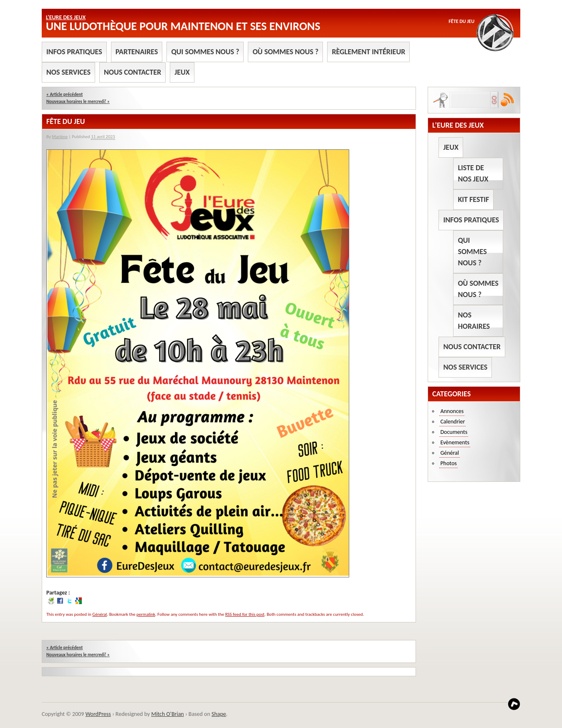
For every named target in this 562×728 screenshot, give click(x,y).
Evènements (455, 442)
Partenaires (137, 52)
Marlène (60, 137)
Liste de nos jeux (473, 173)
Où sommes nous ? (285, 52)
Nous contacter (132, 72)
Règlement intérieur (368, 52)
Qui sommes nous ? (205, 52)
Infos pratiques (74, 52)
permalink (146, 614)
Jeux (182, 72)
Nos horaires (474, 321)
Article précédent (64, 94)
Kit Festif (473, 199)
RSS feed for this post (245, 614)
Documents (454, 432)
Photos (448, 463)
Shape (219, 714)
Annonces (452, 411)
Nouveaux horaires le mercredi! (78, 102)
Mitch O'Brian (167, 714)
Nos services (68, 72)
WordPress (98, 714)
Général (100, 614)
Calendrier (452, 422)
